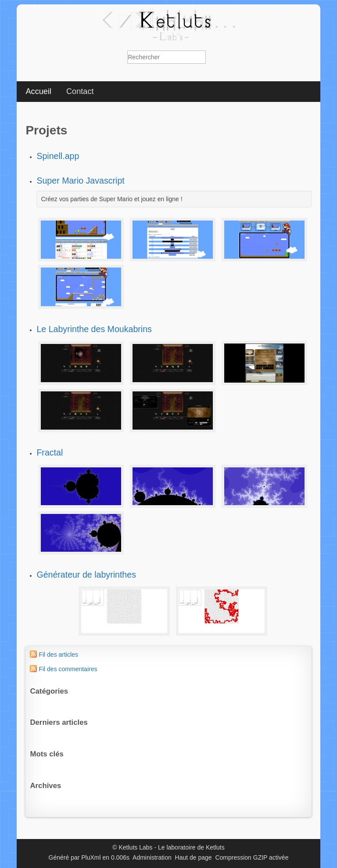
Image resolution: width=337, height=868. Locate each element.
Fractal (50, 452)
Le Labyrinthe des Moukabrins (94, 329)
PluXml (91, 857)
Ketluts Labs (135, 847)
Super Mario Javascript (80, 181)
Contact (80, 91)
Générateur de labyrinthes (86, 575)
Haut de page (194, 857)
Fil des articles (58, 655)
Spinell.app (58, 156)
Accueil (38, 91)
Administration (152, 857)
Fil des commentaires (68, 669)
